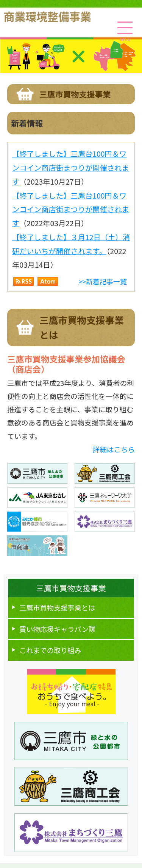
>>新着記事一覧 (103, 281)
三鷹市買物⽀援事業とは (57, 607)
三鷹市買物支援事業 (71, 588)
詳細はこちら (114, 449)
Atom (48, 281)
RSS (23, 281)
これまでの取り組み (50, 650)
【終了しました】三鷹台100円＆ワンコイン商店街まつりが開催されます (71, 167)
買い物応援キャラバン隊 (57, 629)
